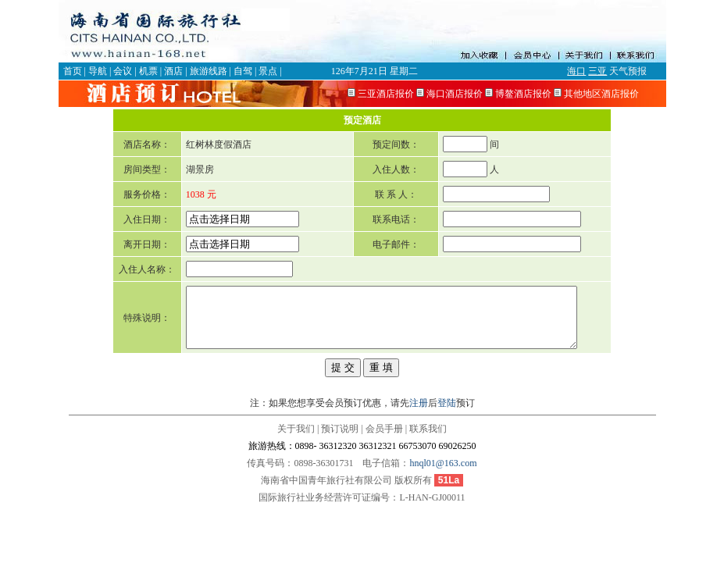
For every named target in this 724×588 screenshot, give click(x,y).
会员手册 (384, 511)
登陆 (447, 485)
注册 (419, 485)
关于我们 (296, 511)
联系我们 (428, 511)
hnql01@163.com (443, 545)
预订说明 (340, 511)
